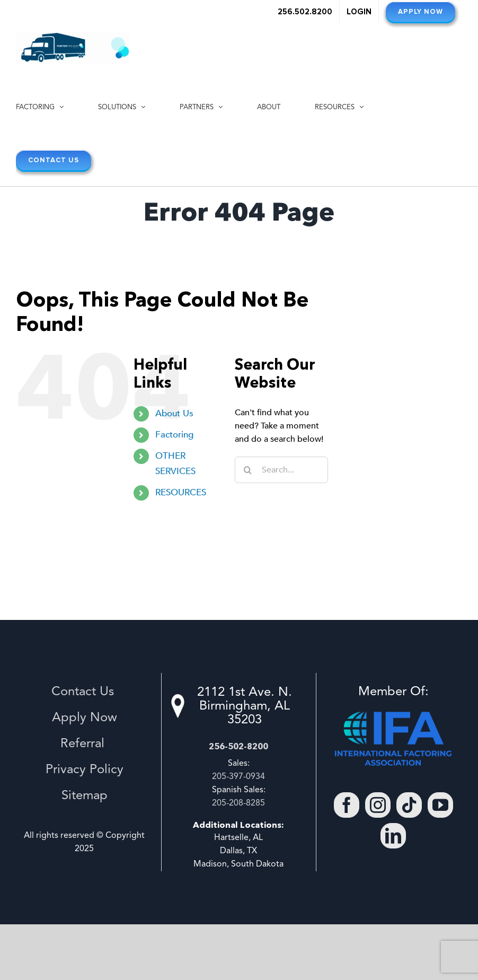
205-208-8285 (238, 803)
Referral (84, 744)
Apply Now (85, 718)
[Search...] (281, 470)
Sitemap (85, 796)
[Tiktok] (409, 805)
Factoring (174, 435)
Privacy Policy (85, 770)
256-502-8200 (238, 746)
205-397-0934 (238, 777)
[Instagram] (378, 805)
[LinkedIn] (393, 836)
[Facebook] (347, 805)
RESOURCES (181, 492)
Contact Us (85, 692)
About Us (174, 413)
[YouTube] (440, 805)
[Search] (248, 470)
